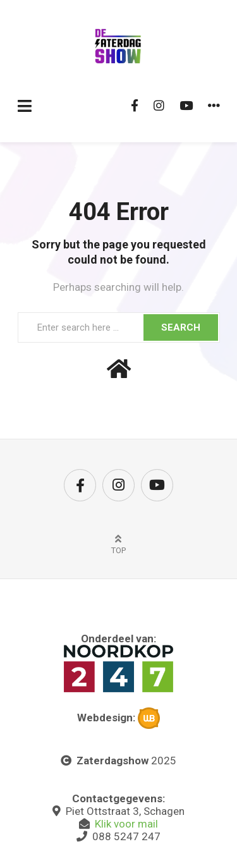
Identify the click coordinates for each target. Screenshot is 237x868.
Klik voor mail (126, 824)
